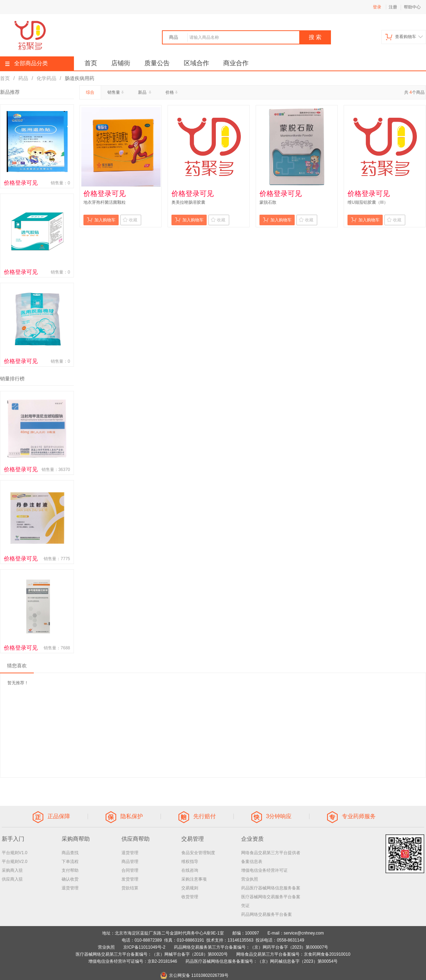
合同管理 (130, 870)
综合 (90, 92)
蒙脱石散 (268, 202)
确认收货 (70, 879)
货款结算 (130, 888)
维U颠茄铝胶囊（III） (368, 202)
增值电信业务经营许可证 (264, 870)
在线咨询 (190, 870)
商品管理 (130, 862)
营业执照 (250, 879)
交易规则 (190, 888)
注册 (393, 7)
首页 (91, 63)
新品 (145, 92)
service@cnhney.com (304, 933)
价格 (172, 92)
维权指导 (190, 862)
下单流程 (70, 862)
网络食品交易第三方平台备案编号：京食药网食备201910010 (293, 954)
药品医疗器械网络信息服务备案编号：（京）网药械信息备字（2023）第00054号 (262, 961)
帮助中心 (412, 7)
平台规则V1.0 (15, 853)
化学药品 (46, 78)
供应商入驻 (12, 879)
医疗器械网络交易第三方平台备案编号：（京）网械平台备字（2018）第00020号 (152, 954)
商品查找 (70, 853)
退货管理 (70, 888)
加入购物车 (101, 220)
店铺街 (121, 63)
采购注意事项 (194, 879)
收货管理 (190, 897)
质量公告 (157, 63)
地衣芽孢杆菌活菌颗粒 (105, 202)
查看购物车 (404, 37)
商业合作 (236, 63)
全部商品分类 (27, 63)
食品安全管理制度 (198, 853)
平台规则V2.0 (15, 862)
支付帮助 (70, 870)
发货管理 (130, 879)
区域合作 (196, 63)
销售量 (116, 92)
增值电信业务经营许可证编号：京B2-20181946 (133, 961)
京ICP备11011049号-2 (144, 947)
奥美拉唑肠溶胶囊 (188, 202)
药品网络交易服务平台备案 (267, 914)
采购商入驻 (12, 870)
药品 (23, 78)
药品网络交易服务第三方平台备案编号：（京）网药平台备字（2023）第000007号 (251, 947)
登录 (377, 7)
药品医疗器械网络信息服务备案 (271, 888)
